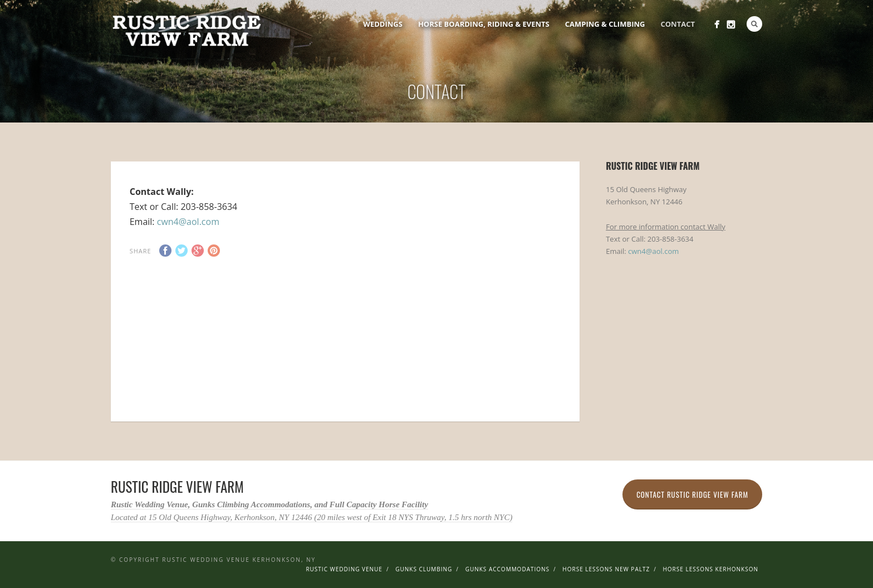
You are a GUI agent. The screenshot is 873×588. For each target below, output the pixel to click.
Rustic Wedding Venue (344, 569)
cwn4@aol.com (188, 222)
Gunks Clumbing (424, 569)
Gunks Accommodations (507, 569)
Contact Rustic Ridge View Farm (692, 494)
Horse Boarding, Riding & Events (484, 24)
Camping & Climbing (605, 24)
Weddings (383, 24)
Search (754, 24)
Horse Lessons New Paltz (606, 569)
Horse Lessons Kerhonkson (710, 569)
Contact (678, 24)
